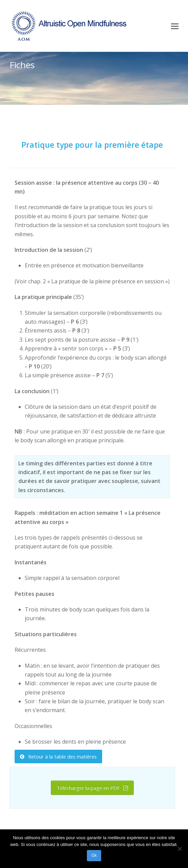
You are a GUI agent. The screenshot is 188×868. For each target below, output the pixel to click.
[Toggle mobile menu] (175, 26)
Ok (94, 855)
